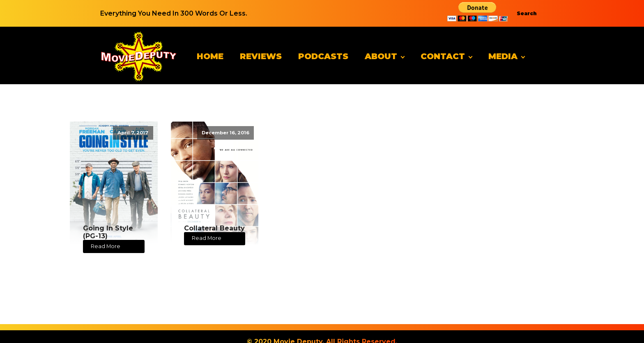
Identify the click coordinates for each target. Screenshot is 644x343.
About (381, 56)
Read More (106, 246)
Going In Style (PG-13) (108, 232)
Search (527, 13)
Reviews (261, 56)
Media (503, 56)
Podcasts (323, 56)
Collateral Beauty (214, 228)
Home (210, 56)
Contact (443, 56)
